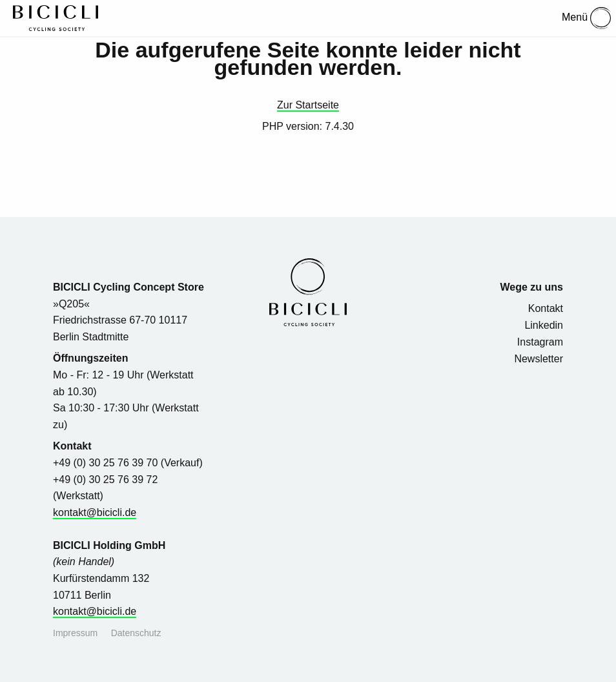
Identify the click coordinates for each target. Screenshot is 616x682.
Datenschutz (136, 633)
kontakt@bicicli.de (95, 512)
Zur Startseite (308, 105)
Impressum (75, 633)
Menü (586, 18)
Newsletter (539, 359)
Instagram (540, 342)
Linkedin (544, 325)
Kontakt (546, 308)
